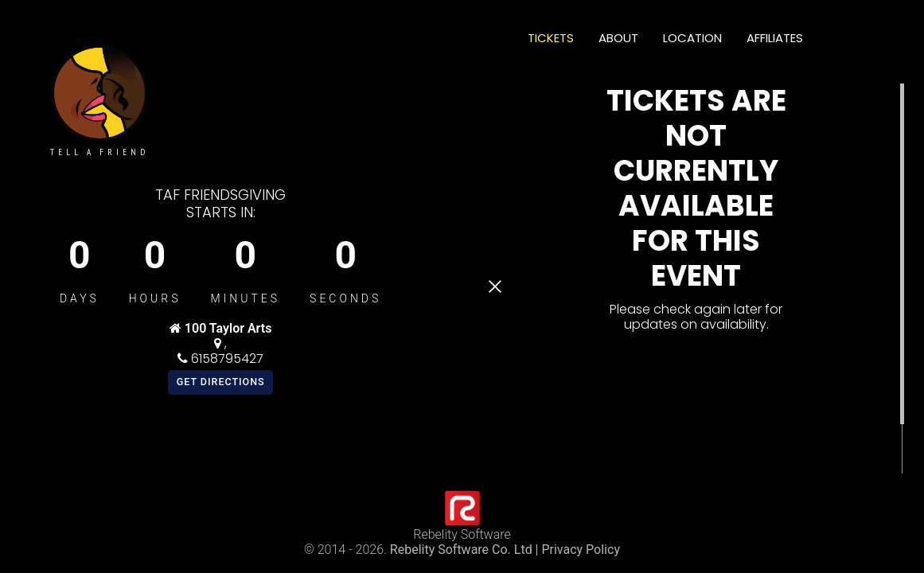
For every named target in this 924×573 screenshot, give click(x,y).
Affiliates (775, 38)
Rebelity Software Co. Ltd (461, 550)
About (618, 38)
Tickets (551, 38)
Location (692, 38)
